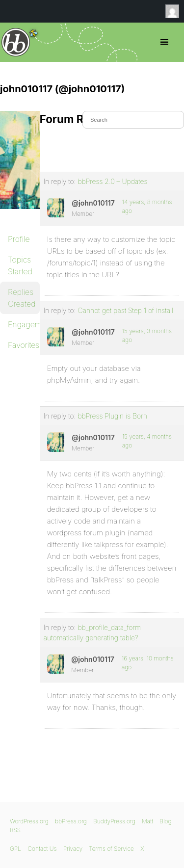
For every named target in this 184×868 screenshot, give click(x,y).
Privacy (73, 849)
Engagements (24, 324)
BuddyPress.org (114, 821)
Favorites (24, 345)
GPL (15, 849)
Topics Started (20, 265)
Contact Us (42, 849)
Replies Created (22, 298)
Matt (147, 821)
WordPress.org (29, 821)
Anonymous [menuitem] (175, 11)
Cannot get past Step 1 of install (125, 310)
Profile (19, 239)
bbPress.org (16, 42)
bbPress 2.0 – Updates (112, 181)
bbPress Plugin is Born (112, 416)
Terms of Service (111, 849)
